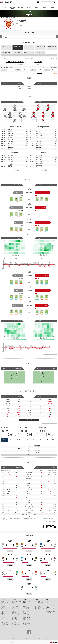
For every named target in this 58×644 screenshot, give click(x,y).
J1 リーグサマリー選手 (39, 603)
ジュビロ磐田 (14, 617)
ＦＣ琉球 (38, 62)
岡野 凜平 (11, 143)
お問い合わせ (39, 636)
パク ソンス (40, 130)
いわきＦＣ (14, 608)
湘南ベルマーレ (15, 612)
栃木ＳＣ (25, 603)
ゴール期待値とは (49, 612)
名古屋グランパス (4, 615)
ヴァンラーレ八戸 (15, 603)
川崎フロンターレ (4, 611)
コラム (47, 601)
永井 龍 (10, 149)
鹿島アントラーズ (4, 601)
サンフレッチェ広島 (4, 622)
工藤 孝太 (11, 136)
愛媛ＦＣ (25, 619)
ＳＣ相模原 (25, 605)
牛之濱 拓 (11, 147)
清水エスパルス (3, 614)
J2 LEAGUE (14, 599)
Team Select (52, 7)
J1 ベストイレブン (38, 604)
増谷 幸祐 (39, 157)
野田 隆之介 (40, 163)
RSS (56, 73)
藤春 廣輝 (39, 136)
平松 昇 (38, 141)
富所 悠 (38, 147)
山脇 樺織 (11, 132)
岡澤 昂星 (39, 138)
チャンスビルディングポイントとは (49, 423)
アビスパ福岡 (3, 623)
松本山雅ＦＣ (26, 606)
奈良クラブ (25, 614)
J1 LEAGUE (3, 599)
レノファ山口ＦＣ (27, 616)
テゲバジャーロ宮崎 (16, 625)
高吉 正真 (11, 139)
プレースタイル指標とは (50, 609)
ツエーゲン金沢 (26, 609)
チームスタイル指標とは (50, 610)
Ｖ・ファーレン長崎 (4, 625)
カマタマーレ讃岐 (27, 617)
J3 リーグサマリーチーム (39, 609)
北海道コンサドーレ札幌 (16, 601)
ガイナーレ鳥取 (26, 615)
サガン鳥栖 (14, 622)
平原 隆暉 (11, 161)
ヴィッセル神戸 (3, 620)
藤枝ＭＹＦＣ (14, 619)
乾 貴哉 (10, 138)
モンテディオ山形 (15, 606)
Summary (36, 599)
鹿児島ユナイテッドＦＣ (28, 623)
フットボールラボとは (50, 604)
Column (36, 7)
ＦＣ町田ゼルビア (4, 610)
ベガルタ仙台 (14, 604)
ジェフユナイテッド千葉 (5, 605)
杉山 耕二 (11, 157)
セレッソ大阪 (3, 619)
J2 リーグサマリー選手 (39, 606)
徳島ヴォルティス (15, 620)
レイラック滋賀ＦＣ (27, 611)
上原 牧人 (39, 161)
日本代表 (48, 603)
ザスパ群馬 (25, 604)
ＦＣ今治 (14, 621)
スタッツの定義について (51, 522)
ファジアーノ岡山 (4, 621)
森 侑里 (38, 132)
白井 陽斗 (39, 149)
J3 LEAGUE (25, 599)
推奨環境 (22, 636)
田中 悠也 (11, 130)
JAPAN (28, 7)
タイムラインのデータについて (50, 354)
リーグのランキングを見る (29, 420)
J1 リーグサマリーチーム (39, 601)
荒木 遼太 (39, 139)
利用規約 (18, 636)
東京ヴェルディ (3, 609)
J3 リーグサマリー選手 (39, 610)
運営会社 (34, 636)
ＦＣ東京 (2, 608)
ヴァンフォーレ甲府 (16, 614)
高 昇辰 (10, 165)
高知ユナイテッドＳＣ (27, 620)
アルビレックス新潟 (16, 615)
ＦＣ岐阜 (25, 610)
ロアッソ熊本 (26, 622)
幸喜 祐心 (39, 143)
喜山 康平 (11, 159)
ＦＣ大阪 (25, 612)
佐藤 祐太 (39, 145)
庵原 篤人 (39, 165)
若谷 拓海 (11, 145)
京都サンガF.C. (3, 616)
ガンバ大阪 (3, 617)
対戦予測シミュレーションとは (52, 611)
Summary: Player (20, 8)
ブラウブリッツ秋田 (16, 605)
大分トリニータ (15, 623)
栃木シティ (14, 609)
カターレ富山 (14, 616)
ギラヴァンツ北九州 (15, 62)
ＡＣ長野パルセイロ (27, 608)
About (44, 7)
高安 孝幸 (39, 159)
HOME (5, 7)
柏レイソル (3, 606)
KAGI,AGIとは (49, 608)
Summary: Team (13, 8)
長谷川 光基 (11, 134)
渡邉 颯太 (11, 167)
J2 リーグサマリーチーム (39, 605)
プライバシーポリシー (28, 636)
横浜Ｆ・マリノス (4, 612)
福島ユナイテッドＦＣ (27, 601)
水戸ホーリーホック (4, 603)
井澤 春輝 (11, 141)
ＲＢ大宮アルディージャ (16, 610)
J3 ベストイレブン (38, 611)
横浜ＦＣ (14, 611)
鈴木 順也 (39, 134)
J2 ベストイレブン (38, 608)
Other (47, 599)
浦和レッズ (3, 604)
